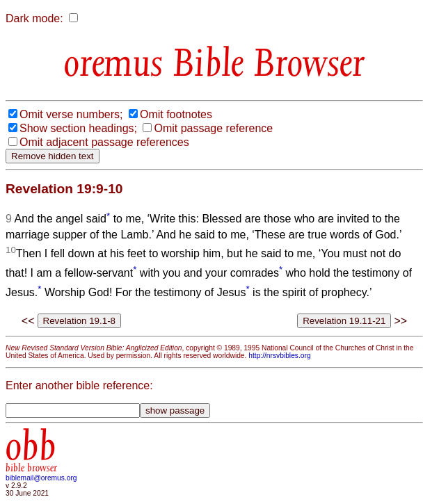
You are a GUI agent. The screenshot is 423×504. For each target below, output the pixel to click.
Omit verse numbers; (71, 114)
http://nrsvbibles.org (279, 356)
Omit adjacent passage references (104, 142)
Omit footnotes (176, 114)
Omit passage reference (213, 128)
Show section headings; (78, 128)
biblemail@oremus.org (41, 478)
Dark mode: (34, 18)
